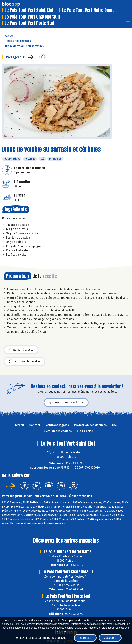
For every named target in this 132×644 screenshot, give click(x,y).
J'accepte (110, 638)
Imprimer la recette (24, 361)
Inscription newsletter (66, 403)
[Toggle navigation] (128, 24)
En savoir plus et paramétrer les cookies (41, 638)
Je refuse (85, 638)
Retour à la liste (21, 350)
